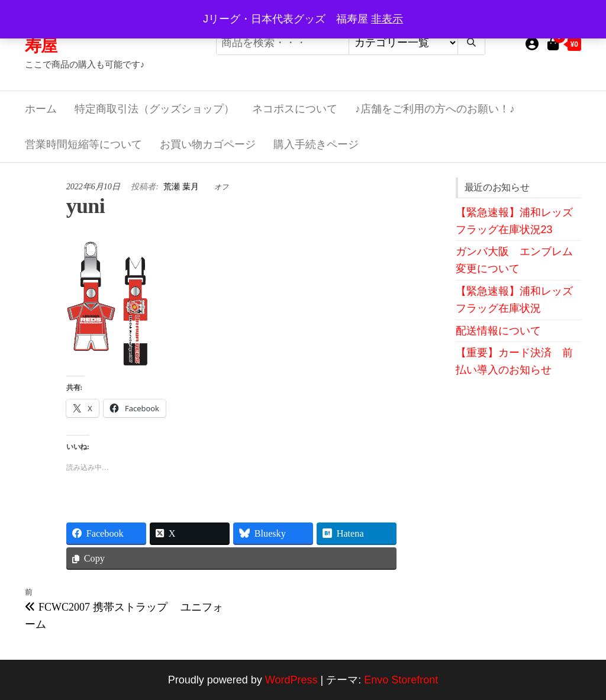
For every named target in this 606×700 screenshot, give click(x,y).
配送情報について (498, 331)
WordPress (291, 680)
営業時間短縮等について (83, 144)
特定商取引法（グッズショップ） (154, 109)
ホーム (41, 109)
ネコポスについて (295, 109)
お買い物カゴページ (208, 144)
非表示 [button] (387, 19)
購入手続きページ (316, 144)
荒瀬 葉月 (182, 187)
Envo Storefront (401, 680)
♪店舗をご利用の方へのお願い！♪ (435, 109)
